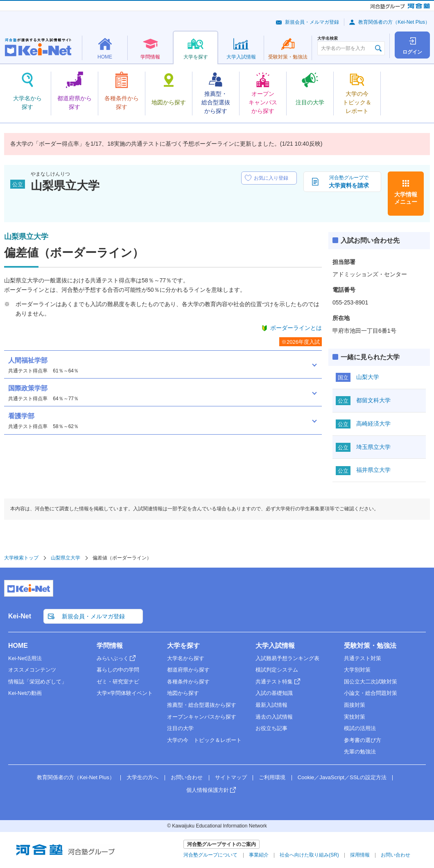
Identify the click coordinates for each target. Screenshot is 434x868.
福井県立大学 (373, 470)
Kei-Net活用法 (25, 658)
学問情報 (110, 646)
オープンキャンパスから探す (202, 717)
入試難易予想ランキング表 (287, 658)
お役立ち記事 (271, 728)
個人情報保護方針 (208, 790)
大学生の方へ (142, 777)
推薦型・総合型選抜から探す (202, 705)
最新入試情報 (271, 705)
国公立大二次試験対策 (371, 682)
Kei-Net (20, 616)
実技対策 (355, 717)
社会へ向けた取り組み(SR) (309, 855)
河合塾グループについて (210, 855)
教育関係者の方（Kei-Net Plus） (394, 22)
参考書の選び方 (363, 740)
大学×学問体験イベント (125, 693)
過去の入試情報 (274, 717)
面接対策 (355, 705)
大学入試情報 (275, 646)
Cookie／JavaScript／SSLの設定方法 (342, 777)
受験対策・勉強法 (370, 646)
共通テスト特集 (274, 682)
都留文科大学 (373, 400)
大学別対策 (357, 670)
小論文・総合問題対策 (371, 693)
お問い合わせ (187, 777)
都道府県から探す (188, 670)
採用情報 (360, 855)
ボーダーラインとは (296, 328)
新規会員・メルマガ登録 (312, 22)
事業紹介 (259, 855)
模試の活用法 (360, 728)
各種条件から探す (188, 682)
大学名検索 (328, 38)
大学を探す (183, 646)
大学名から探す (186, 658)
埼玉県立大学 (373, 447)
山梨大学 (368, 377)
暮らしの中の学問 (118, 670)
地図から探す (183, 693)
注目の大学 (180, 728)
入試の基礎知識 (274, 693)
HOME (18, 646)
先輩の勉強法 (360, 752)
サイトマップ (231, 777)
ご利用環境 (272, 777)
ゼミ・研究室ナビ (118, 682)
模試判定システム (277, 670)
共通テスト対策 (363, 658)
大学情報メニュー (406, 198)
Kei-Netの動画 (25, 693)
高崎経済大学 (373, 424)
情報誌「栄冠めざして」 (37, 682)
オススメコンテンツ (32, 670)
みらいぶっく (113, 658)
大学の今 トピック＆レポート (204, 740)
